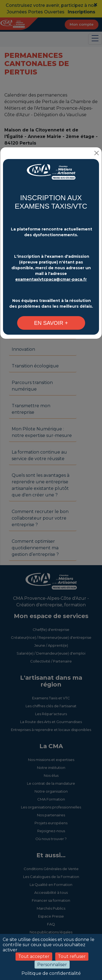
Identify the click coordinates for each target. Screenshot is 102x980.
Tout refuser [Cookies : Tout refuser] (72, 956)
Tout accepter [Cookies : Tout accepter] (34, 956)
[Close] (97, 153)
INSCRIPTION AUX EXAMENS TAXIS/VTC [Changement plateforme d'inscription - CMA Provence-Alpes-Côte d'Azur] (51, 202)
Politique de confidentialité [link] (51, 973)
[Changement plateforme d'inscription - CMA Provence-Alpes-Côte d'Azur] (51, 175)
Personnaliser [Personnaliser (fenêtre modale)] (52, 965)
